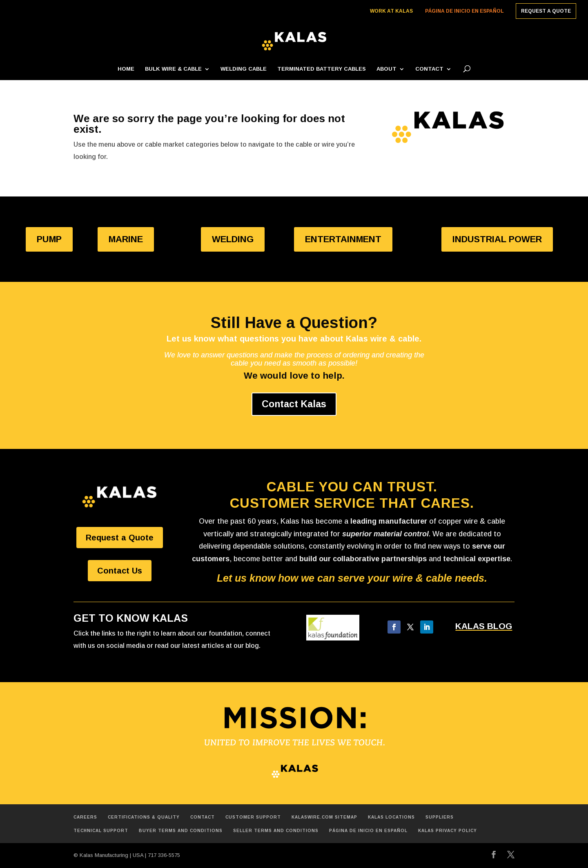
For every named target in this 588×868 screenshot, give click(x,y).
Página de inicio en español (464, 11)
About (386, 69)
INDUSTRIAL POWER (497, 239)
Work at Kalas (391, 11)
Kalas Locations (391, 817)
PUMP (49, 239)
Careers (85, 817)
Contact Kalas (294, 404)
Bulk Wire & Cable (173, 69)
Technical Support (101, 831)
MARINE (126, 239)
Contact (429, 69)
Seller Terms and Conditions (276, 831)
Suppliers (440, 817)
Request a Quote (546, 11)
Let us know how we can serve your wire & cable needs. (352, 578)
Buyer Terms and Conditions (181, 831)
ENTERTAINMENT (343, 239)
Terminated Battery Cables (322, 69)
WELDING (233, 239)
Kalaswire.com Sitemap (324, 817)
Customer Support (253, 817)
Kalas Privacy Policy (448, 831)
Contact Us (120, 571)
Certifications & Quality (144, 817)
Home (126, 69)
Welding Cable (244, 69)
